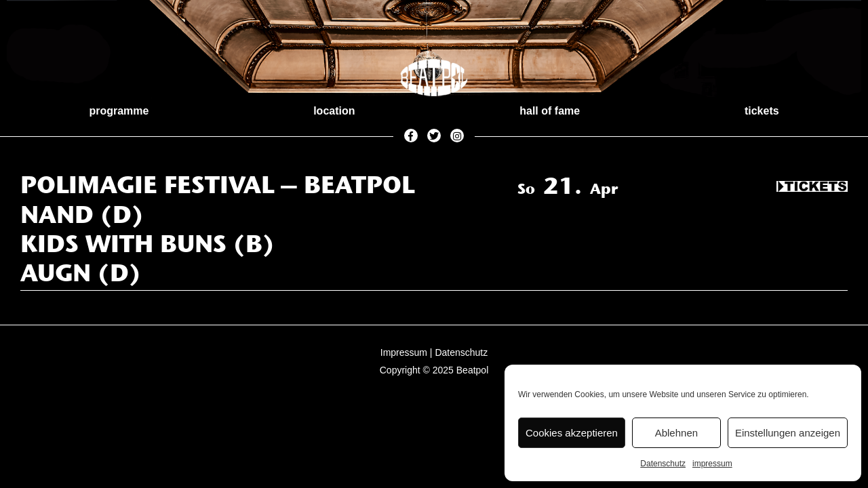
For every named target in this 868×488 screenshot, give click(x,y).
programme (119, 111)
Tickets (812, 187)
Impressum (404, 352)
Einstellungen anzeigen (788, 433)
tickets (762, 111)
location (334, 111)
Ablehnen (676, 433)
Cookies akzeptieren (572, 433)
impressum (712, 464)
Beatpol (472, 370)
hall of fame (550, 111)
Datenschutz (663, 464)
